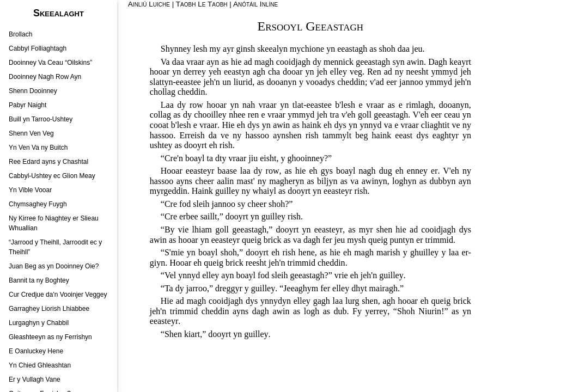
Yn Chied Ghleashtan (40, 365)
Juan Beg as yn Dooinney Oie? (54, 266)
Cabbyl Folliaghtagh (38, 48)
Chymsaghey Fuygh (38, 204)
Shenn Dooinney (33, 91)
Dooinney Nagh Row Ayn (45, 77)
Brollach (20, 34)
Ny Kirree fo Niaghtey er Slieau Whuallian (54, 223)
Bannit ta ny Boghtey (39, 280)
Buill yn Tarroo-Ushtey (41, 119)
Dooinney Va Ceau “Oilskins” (50, 63)
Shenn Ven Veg (31, 133)
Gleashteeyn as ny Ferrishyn (50, 337)
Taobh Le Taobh (202, 4)
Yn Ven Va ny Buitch (38, 148)
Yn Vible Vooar (30, 190)
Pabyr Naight (28, 105)
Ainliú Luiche (149, 4)
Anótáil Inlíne (255, 4)
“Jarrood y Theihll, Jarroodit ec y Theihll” (55, 247)
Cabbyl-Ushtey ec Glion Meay (52, 176)
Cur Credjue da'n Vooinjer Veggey (58, 295)
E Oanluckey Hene (36, 351)
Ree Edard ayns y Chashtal (48, 162)
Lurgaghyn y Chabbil (39, 323)
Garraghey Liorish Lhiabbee (49, 309)
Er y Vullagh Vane (35, 379)
